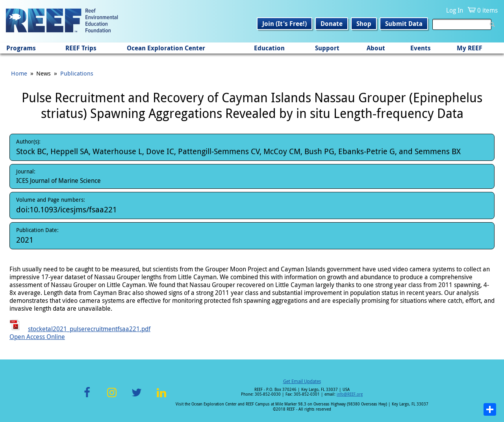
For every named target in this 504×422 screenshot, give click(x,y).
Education (269, 48)
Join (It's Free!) (284, 24)
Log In (455, 10)
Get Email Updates (302, 381)
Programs (21, 48)
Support (327, 48)
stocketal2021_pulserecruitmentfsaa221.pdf (89, 329)
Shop (364, 24)
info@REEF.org (350, 394)
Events (421, 48)
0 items (487, 10)
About (376, 48)
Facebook (87, 397)
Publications (77, 73)
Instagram (112, 397)
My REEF (470, 48)
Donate (332, 24)
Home (19, 73)
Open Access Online (37, 337)
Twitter (137, 397)
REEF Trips (81, 48)
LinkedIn (161, 397)
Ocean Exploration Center (166, 48)
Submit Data (404, 24)
